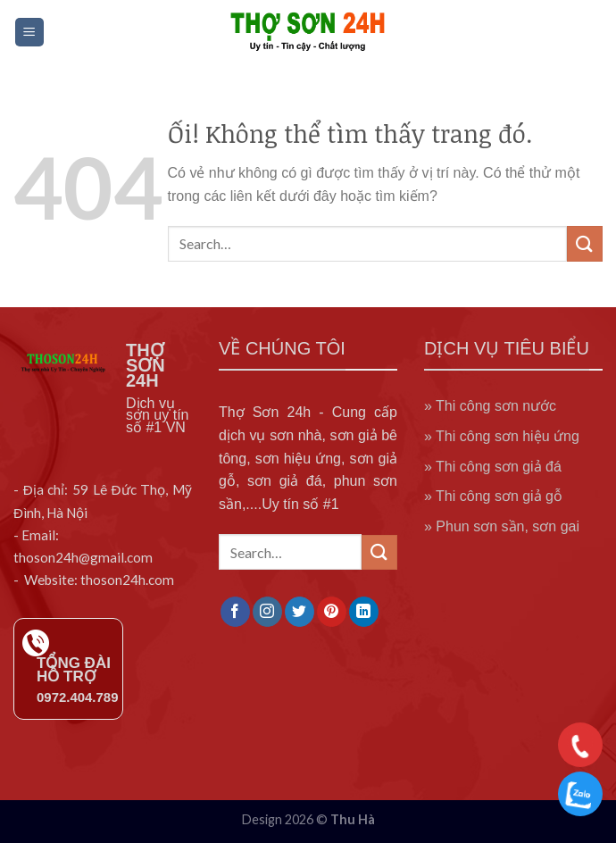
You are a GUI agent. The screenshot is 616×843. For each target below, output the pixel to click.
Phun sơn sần (480, 526)
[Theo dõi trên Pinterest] (332, 612)
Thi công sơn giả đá (499, 467)
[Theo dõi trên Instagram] (267, 612)
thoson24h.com (127, 580)
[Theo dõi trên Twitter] (300, 612)
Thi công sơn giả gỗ (499, 496)
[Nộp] (585, 243)
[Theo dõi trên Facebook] (235, 612)
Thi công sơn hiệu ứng (508, 436)
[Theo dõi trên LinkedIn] (364, 612)
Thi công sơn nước (496, 406)
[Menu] (30, 33)
